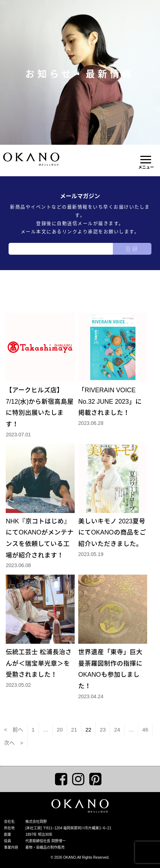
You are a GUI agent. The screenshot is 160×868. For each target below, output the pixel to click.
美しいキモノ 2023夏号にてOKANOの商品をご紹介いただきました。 (113, 496)
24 (117, 730)
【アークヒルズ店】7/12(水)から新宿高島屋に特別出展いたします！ (40, 370)
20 (60, 730)
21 (74, 730)
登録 (132, 249)
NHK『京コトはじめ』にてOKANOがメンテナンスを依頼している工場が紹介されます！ (40, 501)
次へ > (14, 743)
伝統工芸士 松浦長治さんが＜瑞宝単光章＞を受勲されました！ (40, 626)
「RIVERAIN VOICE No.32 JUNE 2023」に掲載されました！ (113, 365)
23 (103, 730)
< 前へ (14, 730)
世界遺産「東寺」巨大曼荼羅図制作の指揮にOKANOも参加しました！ (113, 632)
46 (145, 730)
